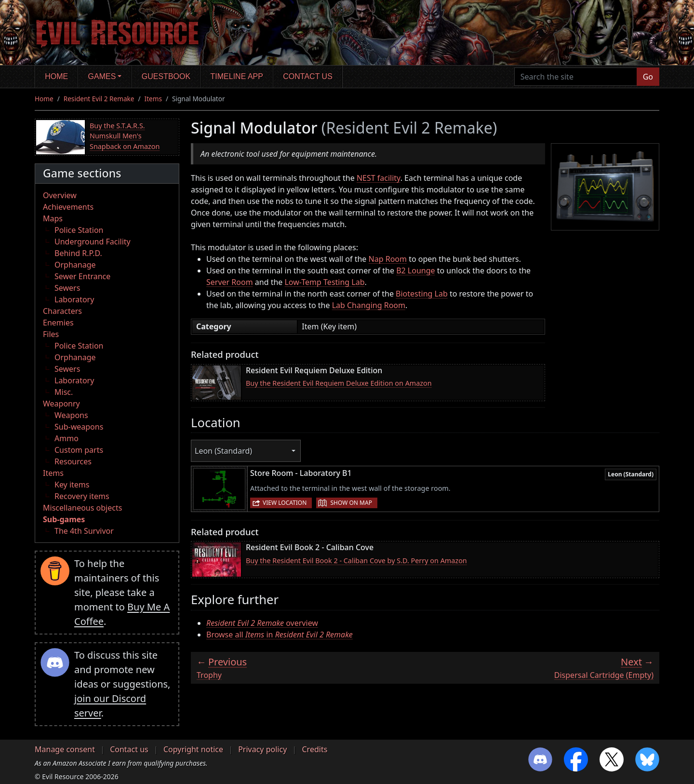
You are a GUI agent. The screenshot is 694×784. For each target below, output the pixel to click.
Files (51, 334)
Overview (60, 195)
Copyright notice (193, 749)
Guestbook (166, 76)
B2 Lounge (415, 270)
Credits (314, 749)
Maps (53, 218)
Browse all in (280, 635)
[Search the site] (576, 77)
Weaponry (61, 404)
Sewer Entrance (82, 276)
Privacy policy (262, 749)
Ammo (67, 438)
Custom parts (79, 450)
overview (262, 623)
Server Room (230, 282)
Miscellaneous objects (82, 508)
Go (648, 77)
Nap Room (388, 259)
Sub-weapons (79, 427)
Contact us (308, 76)
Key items (72, 485)
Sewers (67, 288)
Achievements (68, 207)
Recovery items (82, 496)
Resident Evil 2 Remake (99, 99)
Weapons (71, 415)
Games (102, 76)
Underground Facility (93, 242)
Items (153, 99)
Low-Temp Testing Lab (324, 282)
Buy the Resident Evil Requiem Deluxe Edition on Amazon (339, 383)
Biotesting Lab (422, 294)
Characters (62, 311)
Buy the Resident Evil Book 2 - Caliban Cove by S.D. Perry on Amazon (356, 561)
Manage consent (65, 749)
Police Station (79, 230)
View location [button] (285, 503)
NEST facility (379, 178)
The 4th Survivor (84, 531)
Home (56, 76)
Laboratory (74, 299)
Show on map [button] (351, 503)
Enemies (58, 323)
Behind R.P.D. (78, 253)
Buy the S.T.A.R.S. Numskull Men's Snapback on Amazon (125, 136)
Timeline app (237, 76)
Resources (73, 461)
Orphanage (75, 265)
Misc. (64, 392)
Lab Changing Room (369, 305)
